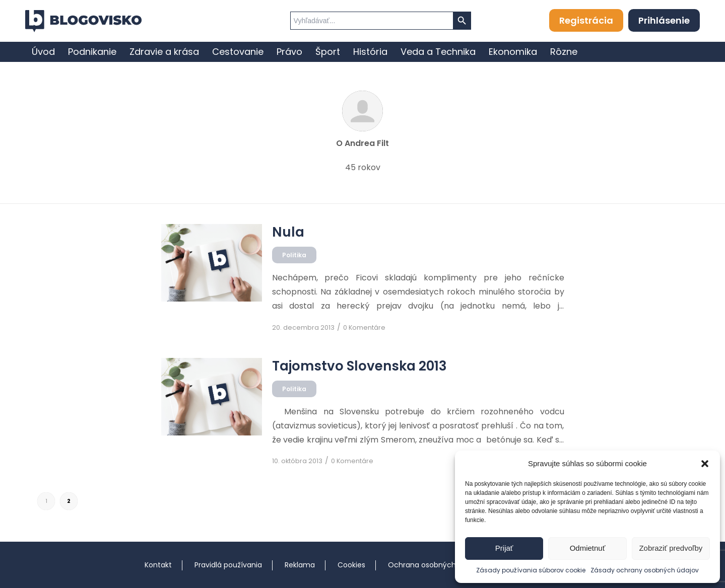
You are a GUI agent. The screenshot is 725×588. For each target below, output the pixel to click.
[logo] (83, 21)
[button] (705, 464)
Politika (294, 255)
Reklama (300, 565)
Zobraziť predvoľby (671, 548)
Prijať (504, 548)
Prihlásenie (664, 20)
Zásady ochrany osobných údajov (645, 570)
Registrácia (586, 20)
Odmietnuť (588, 548)
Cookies (351, 565)
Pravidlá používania (228, 565)
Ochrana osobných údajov (435, 565)
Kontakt (158, 565)
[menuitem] (43, 52)
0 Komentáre (364, 327)
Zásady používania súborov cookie (531, 570)
